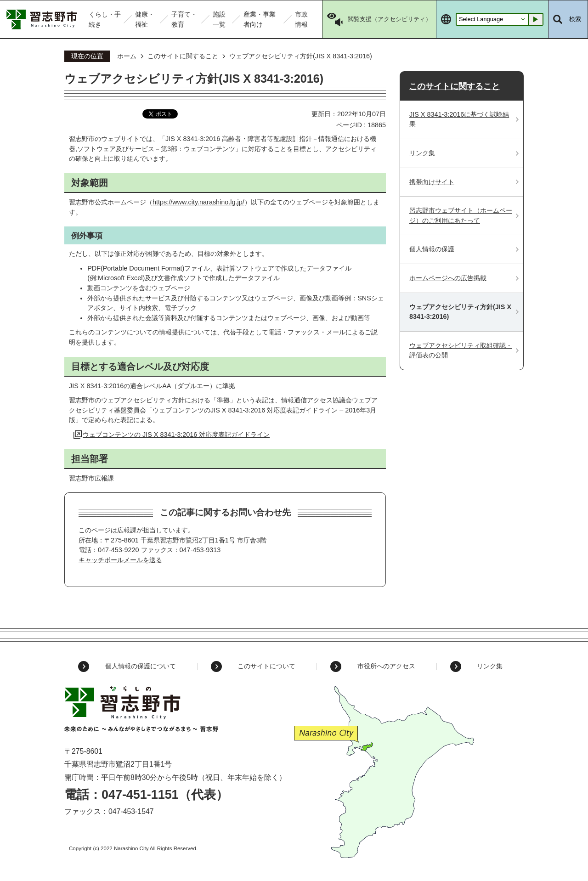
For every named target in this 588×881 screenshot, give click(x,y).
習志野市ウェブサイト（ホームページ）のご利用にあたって (461, 215)
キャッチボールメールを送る (120, 560)
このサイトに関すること (183, 56)
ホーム (127, 56)
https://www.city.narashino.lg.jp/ (198, 202)
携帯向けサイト (432, 182)
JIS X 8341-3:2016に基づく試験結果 (459, 119)
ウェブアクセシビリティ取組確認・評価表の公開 (461, 350)
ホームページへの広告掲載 (448, 278)
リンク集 (422, 153)
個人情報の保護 (432, 249)
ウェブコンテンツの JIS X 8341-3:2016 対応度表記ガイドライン (176, 435)
